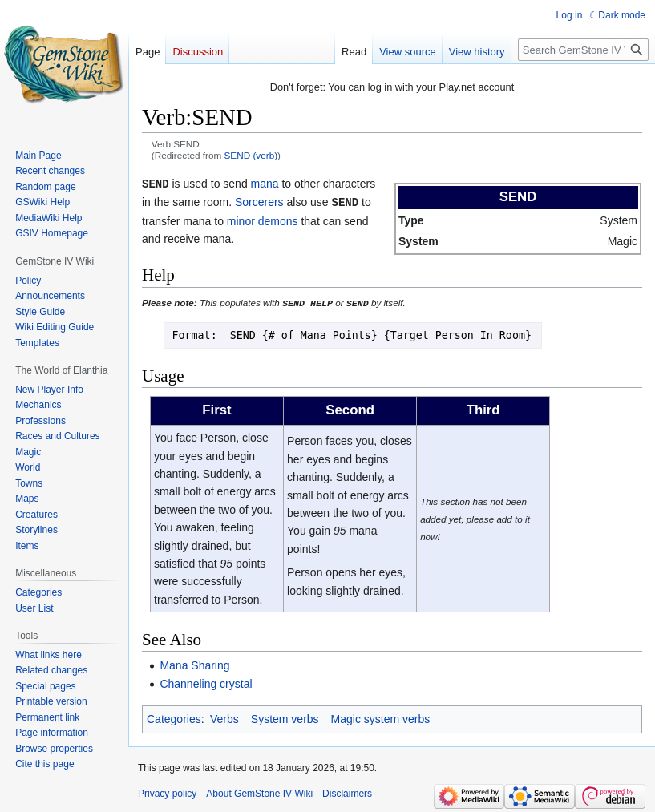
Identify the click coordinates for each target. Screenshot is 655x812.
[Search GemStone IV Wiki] (583, 50)
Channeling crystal (206, 682)
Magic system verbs (381, 717)
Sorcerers (259, 201)
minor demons (263, 220)
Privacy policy (167, 792)
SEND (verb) (251, 155)
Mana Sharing (194, 663)
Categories (174, 717)
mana (265, 184)
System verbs (285, 717)
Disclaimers (347, 792)
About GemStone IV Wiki (259, 792)
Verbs (224, 717)
